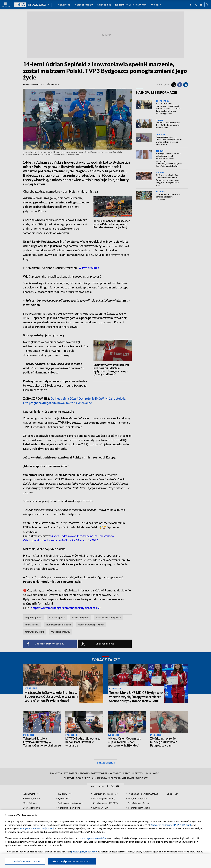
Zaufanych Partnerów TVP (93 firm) (36, 828)
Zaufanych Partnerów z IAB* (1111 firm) (171, 825)
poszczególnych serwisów (93, 838)
